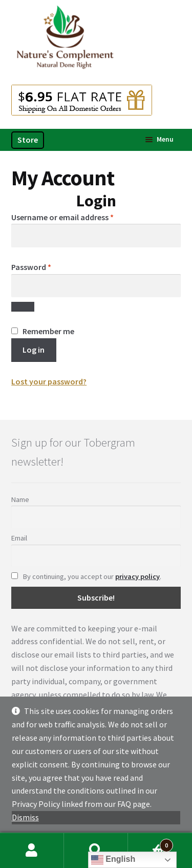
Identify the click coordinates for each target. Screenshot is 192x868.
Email (19, 538)
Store (28, 140)
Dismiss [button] (25, 817)
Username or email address (78, 217)
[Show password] (23, 307)
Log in (34, 350)
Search (96, 851)
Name (20, 499)
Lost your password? (49, 381)
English (113, 860)
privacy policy (137, 576)
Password (47, 266)
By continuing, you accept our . (86, 576)
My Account (32, 851)
